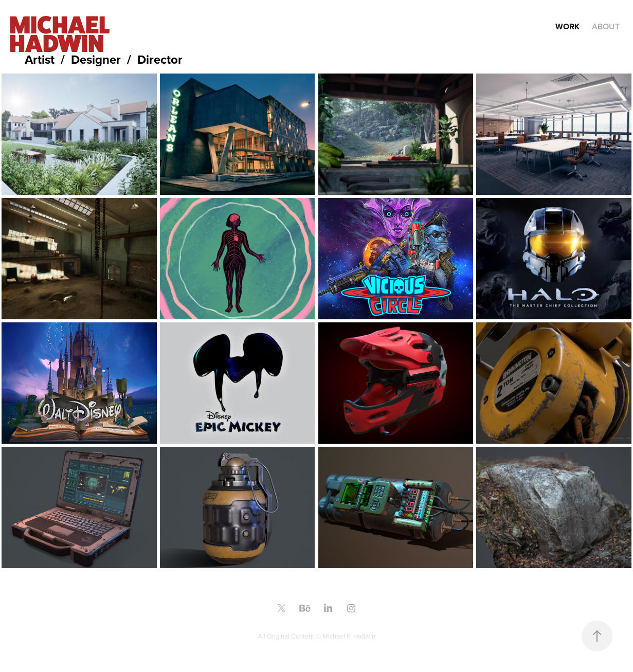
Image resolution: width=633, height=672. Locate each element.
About (606, 26)
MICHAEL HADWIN (61, 34)
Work (567, 26)
